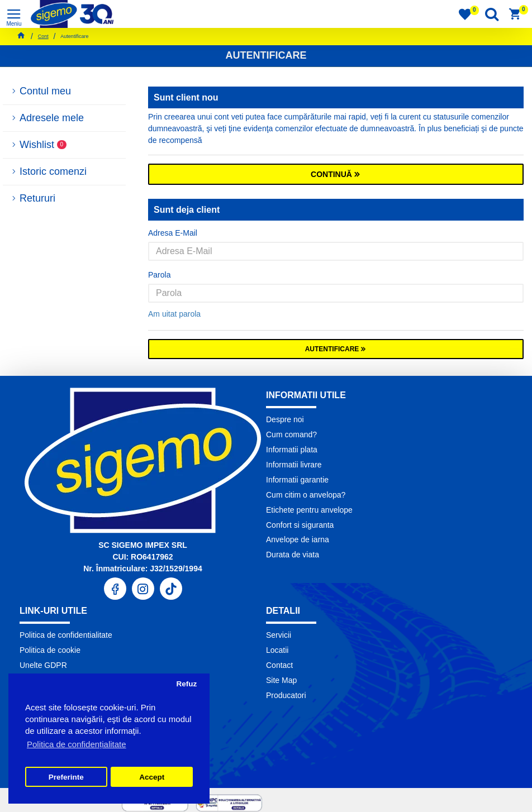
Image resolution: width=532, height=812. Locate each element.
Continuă (331, 174)
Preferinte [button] (66, 777)
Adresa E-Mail (173, 233)
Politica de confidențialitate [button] (77, 744)
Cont (43, 36)
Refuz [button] (186, 684)
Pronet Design (331, 800)
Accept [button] (152, 777)
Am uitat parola (174, 314)
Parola (159, 275)
